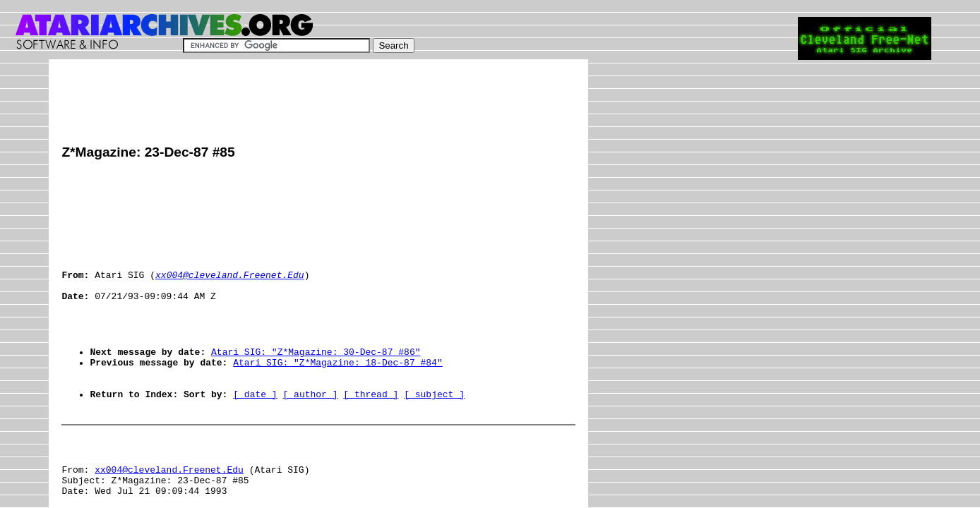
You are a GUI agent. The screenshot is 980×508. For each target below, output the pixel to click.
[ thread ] (371, 434)
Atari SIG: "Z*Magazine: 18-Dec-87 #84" (337, 396)
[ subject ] (434, 434)
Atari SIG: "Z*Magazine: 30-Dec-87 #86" (316, 383)
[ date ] (255, 434)
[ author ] (310, 434)
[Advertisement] (318, 104)
